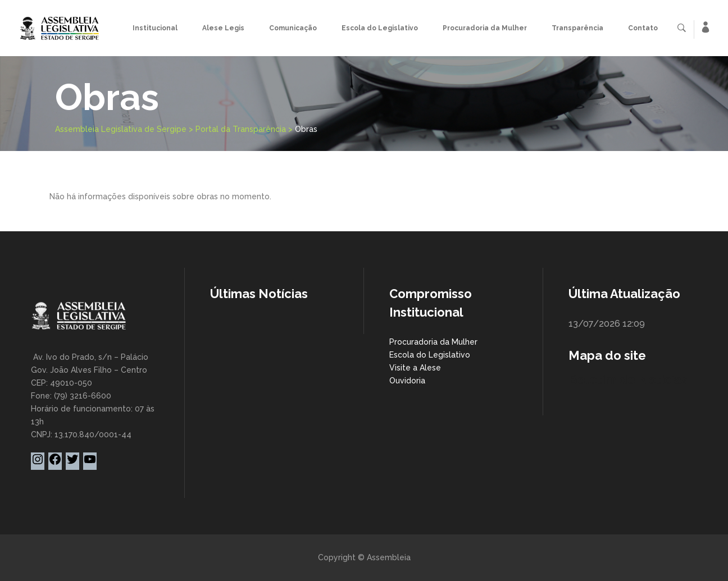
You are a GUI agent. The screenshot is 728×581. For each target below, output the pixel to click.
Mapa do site (607, 355)
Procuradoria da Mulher (433, 342)
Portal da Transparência (241, 129)
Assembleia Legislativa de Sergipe (121, 129)
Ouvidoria (407, 381)
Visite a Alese (415, 368)
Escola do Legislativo (430, 355)
